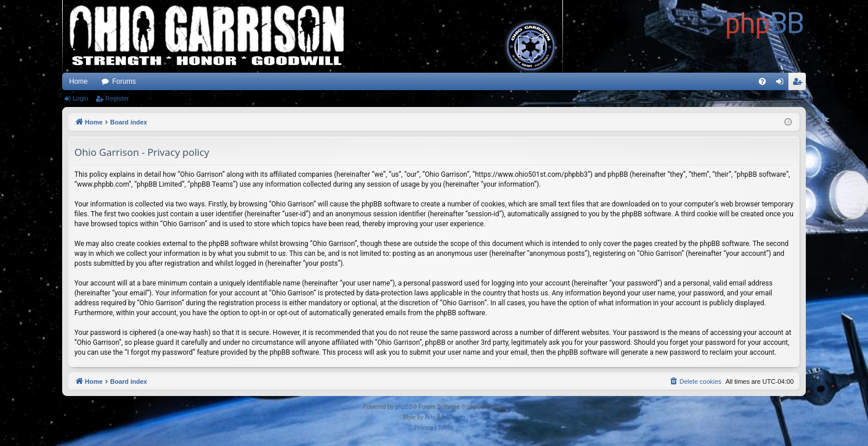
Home (78, 81)
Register (117, 98)
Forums (124, 81)
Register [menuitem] (800, 84)
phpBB (404, 407)
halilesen (453, 417)
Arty (430, 417)
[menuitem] (762, 81)
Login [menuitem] (782, 84)
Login (80, 98)
